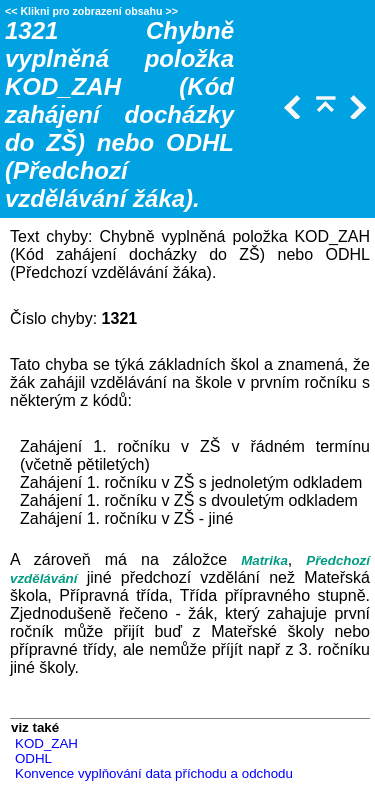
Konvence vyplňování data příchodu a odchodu (154, 773)
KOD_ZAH (46, 743)
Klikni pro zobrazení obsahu (91, 11)
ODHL (33, 758)
